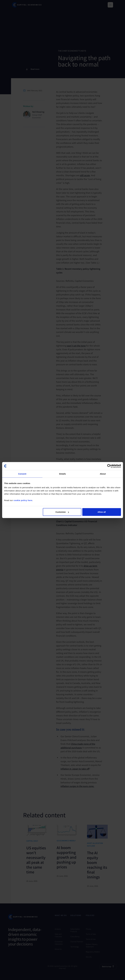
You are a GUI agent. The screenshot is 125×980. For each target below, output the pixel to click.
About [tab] (103, 474)
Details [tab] (63, 474)
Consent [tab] (22, 474)
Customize (62, 512)
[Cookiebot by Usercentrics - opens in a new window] (109, 466)
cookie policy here (23, 500)
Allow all (102, 512)
